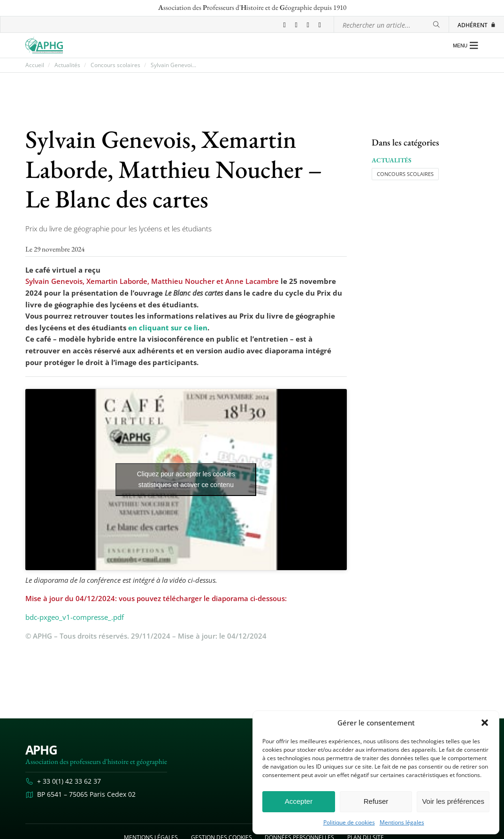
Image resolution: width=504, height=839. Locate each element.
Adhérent (477, 25)
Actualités (67, 65)
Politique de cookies (349, 823)
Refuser (376, 801)
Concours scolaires (115, 65)
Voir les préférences (453, 801)
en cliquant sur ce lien (168, 328)
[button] (485, 723)
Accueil (35, 65)
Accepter (299, 801)
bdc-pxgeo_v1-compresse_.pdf (75, 617)
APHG (41, 750)
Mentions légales (402, 823)
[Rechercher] (436, 25)
